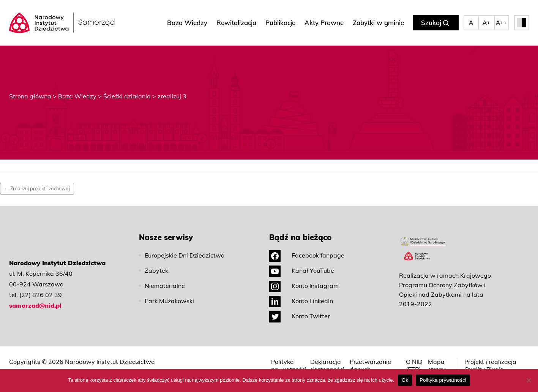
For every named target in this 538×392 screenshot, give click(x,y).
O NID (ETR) (414, 365)
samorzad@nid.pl (35, 305)
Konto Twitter (300, 316)
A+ (486, 23)
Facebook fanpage (307, 255)
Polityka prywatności (289, 365)
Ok (405, 380)
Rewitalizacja (236, 23)
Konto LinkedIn (301, 301)
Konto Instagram (304, 286)
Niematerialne (165, 286)
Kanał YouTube (302, 270)
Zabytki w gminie (378, 23)
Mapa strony (437, 365)
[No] (529, 380)
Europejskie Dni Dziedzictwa (185, 255)
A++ (501, 23)
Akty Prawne (324, 23)
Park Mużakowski (169, 301)
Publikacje (280, 23)
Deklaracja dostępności (327, 365)
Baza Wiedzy (187, 23)
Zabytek (156, 270)
